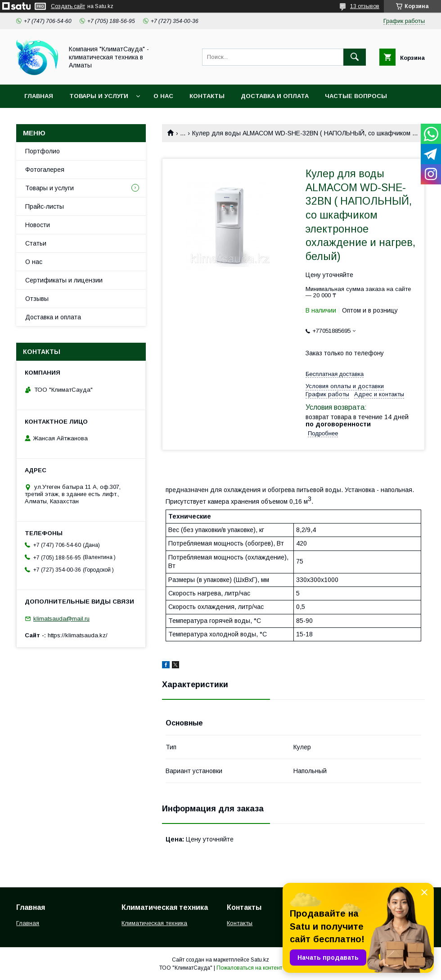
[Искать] (355, 57)
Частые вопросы (356, 96)
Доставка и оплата (275, 96)
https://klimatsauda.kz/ (78, 635)
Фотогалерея (45, 170)
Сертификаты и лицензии (64, 280)
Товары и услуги (99, 96)
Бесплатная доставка (335, 374)
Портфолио (43, 151)
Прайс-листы (45, 206)
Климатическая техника (154, 923)
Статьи (36, 243)
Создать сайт (68, 6)
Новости (38, 225)
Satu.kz (260, 960)
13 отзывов (365, 6)
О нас (163, 96)
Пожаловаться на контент (249, 968)
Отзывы (37, 299)
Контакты (207, 96)
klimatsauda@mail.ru (61, 619)
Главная (39, 96)
